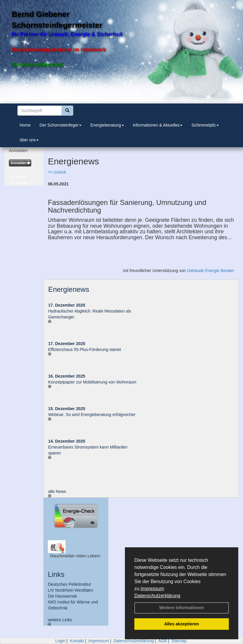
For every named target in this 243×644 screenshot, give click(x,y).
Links (56, 574)
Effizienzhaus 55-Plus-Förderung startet (84, 349)
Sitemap (179, 641)
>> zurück (57, 172)
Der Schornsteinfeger (61, 125)
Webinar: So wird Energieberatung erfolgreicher (92, 415)
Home (25, 125)
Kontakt (77, 641)
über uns (29, 140)
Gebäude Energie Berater (211, 271)
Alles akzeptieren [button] (182, 624)
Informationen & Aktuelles (158, 125)
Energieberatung (107, 125)
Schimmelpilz (205, 125)
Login (60, 641)
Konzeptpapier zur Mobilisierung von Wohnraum (92, 382)
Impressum (152, 589)
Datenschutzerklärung (157, 596)
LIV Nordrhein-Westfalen (70, 590)
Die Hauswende (62, 596)
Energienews (69, 289)
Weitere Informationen (182, 608)
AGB (163, 641)
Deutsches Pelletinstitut (69, 584)
